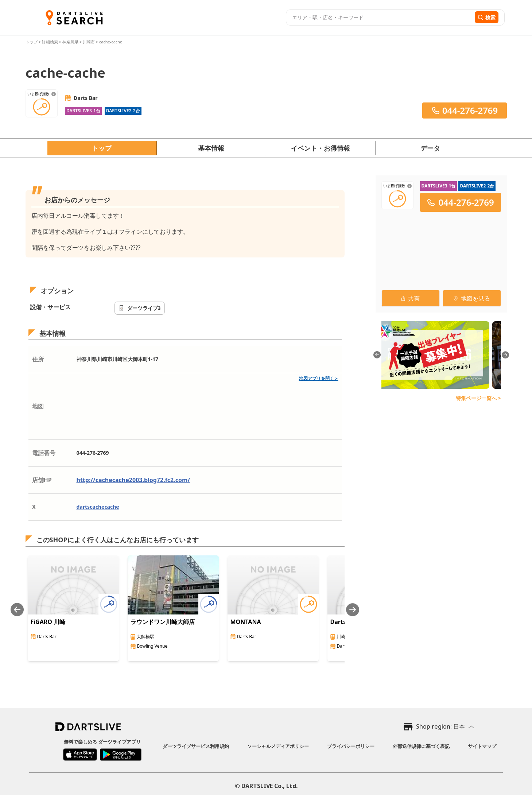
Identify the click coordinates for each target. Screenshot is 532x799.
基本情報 (211, 148)
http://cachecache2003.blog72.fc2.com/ (133, 480)
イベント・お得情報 (321, 148)
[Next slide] (353, 610)
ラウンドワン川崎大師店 (163, 622)
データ (430, 148)
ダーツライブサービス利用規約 (196, 746)
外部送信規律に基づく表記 (421, 746)
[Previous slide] (17, 610)
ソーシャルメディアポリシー (278, 746)
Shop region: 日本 (440, 726)
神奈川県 (70, 42)
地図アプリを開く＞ (319, 378)
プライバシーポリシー (351, 746)
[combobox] (379, 18)
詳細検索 (51, 42)
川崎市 (89, 42)
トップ (32, 42)
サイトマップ (482, 746)
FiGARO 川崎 (48, 622)
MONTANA (246, 622)
